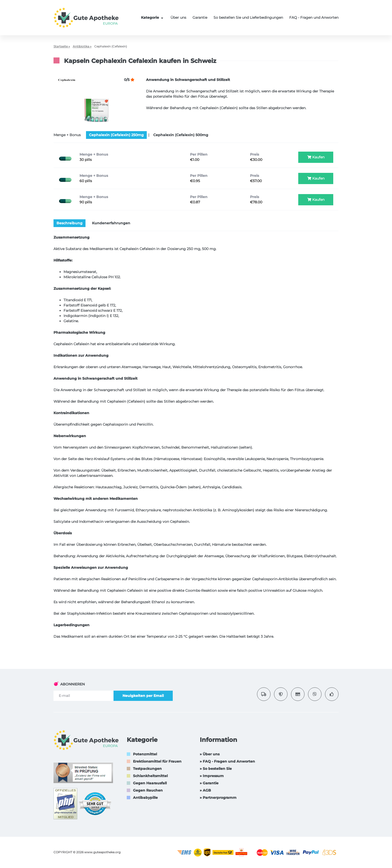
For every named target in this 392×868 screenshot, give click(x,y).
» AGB (205, 790)
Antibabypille (145, 798)
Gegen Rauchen (148, 790)
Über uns (178, 17)
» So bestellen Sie (216, 769)
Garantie (200, 17)
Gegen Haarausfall (150, 783)
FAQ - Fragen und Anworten (314, 17)
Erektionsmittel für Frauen (157, 761)
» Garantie (209, 783)
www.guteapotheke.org (102, 852)
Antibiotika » (82, 46)
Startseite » (62, 46)
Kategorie (153, 17)
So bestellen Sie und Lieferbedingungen (248, 17)
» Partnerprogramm (218, 798)
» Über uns (210, 754)
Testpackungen (147, 769)
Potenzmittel (145, 754)
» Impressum (212, 776)
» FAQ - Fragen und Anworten (227, 761)
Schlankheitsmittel (150, 776)
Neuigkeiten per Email (143, 696)
